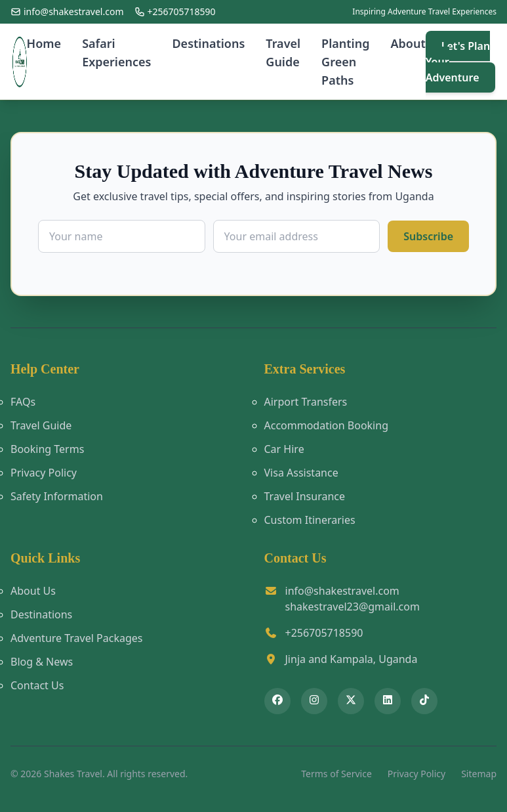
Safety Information (57, 496)
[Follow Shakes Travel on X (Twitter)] (351, 701)
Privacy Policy (44, 473)
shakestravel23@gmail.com (353, 607)
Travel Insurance (305, 496)
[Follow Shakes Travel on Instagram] (314, 701)
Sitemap (479, 774)
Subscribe (428, 236)
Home (44, 43)
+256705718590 (324, 633)
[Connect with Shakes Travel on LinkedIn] (388, 701)
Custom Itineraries (310, 520)
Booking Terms (47, 449)
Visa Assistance (301, 473)
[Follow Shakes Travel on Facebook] (277, 701)
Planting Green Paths (345, 62)
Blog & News (42, 662)
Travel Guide (283, 53)
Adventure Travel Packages (76, 638)
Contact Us (37, 685)
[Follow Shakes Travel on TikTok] (424, 701)
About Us (33, 591)
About (408, 43)
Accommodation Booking (326, 425)
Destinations (208, 43)
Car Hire (284, 449)
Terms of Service (336, 774)
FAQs (23, 402)
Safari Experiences (116, 53)
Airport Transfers (306, 402)
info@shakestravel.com (342, 591)
